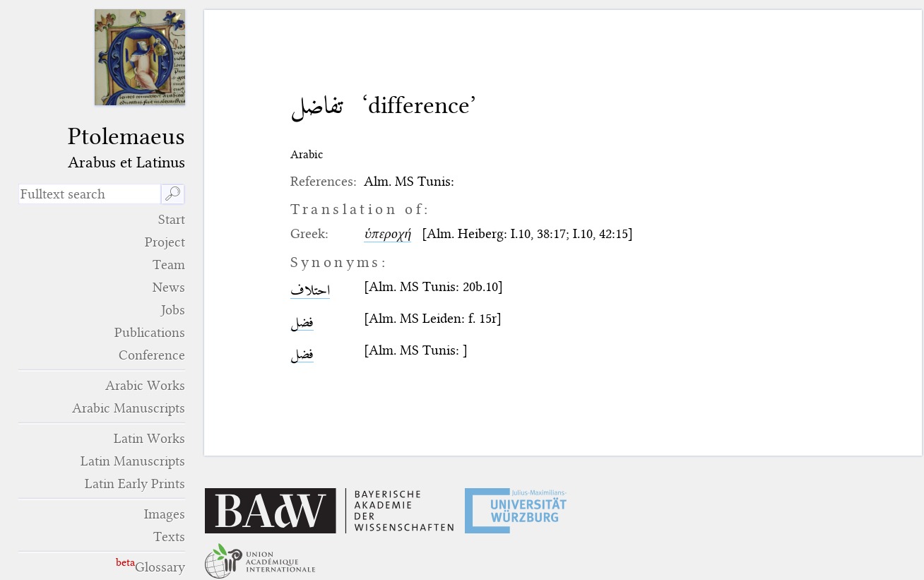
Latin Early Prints (135, 484)
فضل (302, 322)
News (169, 287)
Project (165, 242)
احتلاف (310, 290)
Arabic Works (145, 385)
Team (169, 265)
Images (165, 514)
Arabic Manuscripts (129, 408)
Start (172, 219)
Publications (150, 332)
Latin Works (149, 438)
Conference (152, 355)
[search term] (89, 194)
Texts (169, 537)
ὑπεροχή (387, 233)
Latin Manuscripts (133, 461)
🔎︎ (173, 194)
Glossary (160, 567)
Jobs (173, 310)
